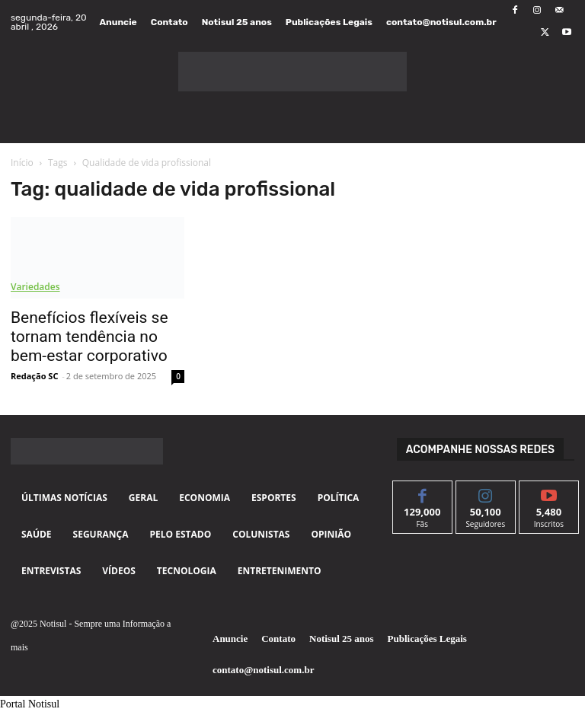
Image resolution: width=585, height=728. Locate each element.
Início (22, 163)
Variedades (35, 287)
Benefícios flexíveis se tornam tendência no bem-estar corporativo (90, 337)
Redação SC (34, 376)
